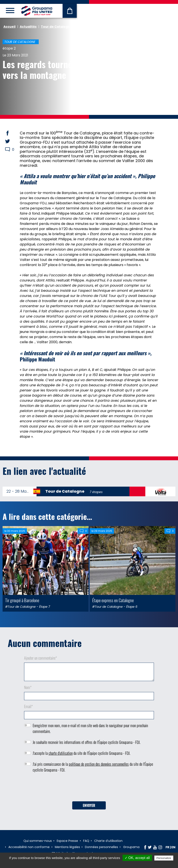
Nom (28, 687)
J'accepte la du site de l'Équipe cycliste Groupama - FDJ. (81, 753)
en (173, 847)
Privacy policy (91, 863)
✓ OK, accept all (137, 858)
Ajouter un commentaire (41, 658)
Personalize (164, 858)
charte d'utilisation (61, 753)
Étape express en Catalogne (113, 600)
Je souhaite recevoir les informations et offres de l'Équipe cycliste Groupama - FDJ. (87, 742)
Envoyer (89, 805)
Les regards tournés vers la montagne (39, 69)
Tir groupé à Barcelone (22, 600)
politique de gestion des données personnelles (99, 764)
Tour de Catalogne (56, 27)
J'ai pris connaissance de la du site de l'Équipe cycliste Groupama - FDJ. (93, 767)
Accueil (9, 27)
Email (28, 706)
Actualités (28, 27)
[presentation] (89, 788)
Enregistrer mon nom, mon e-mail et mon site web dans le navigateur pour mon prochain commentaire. (90, 728)
